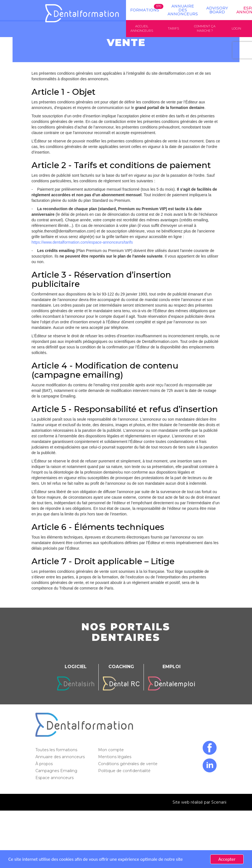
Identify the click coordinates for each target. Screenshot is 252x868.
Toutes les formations (57, 750)
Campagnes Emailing (57, 771)
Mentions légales (115, 757)
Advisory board (217, 10)
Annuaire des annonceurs (183, 10)
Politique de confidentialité (125, 771)
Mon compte (112, 750)
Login (236, 28)
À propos (45, 764)
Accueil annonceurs (142, 28)
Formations (145, 10)
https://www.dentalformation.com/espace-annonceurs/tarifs (82, 242)
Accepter (227, 859)
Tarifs (173, 28)
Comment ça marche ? (205, 28)
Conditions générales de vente (128, 764)
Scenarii (219, 802)
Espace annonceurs (55, 778)
